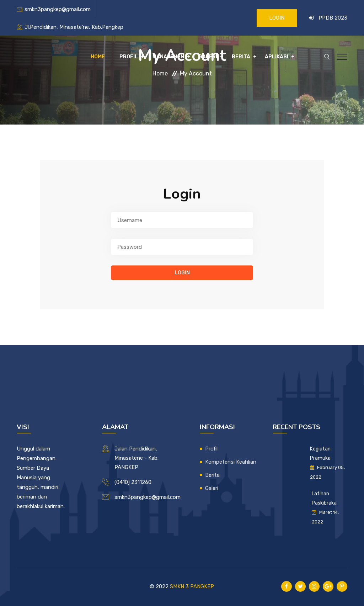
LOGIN (277, 18)
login (182, 273)
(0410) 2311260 (133, 482)
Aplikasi (277, 57)
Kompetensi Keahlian (231, 462)
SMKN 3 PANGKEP (192, 586)
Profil (129, 57)
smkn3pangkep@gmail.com (58, 9)
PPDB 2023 (333, 18)
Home (98, 57)
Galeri (208, 57)
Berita (241, 57)
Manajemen (168, 57)
